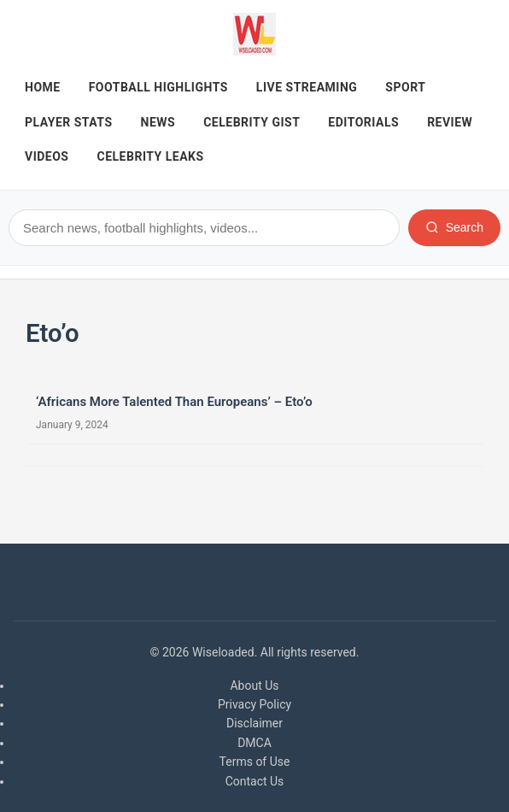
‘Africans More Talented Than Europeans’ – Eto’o (174, 402)
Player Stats (69, 122)
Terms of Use (255, 762)
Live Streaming (307, 87)
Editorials (363, 122)
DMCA (254, 743)
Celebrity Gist (252, 122)
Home (43, 87)
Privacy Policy (254, 704)
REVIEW (450, 122)
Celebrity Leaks (151, 156)
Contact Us (255, 781)
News (158, 122)
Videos (47, 156)
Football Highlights (158, 87)
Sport (405, 87)
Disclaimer (254, 723)
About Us (254, 685)
